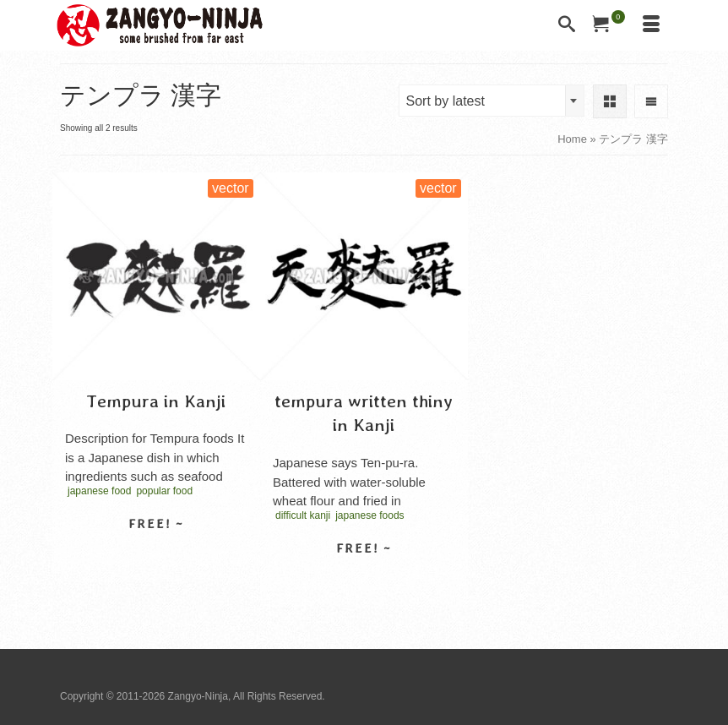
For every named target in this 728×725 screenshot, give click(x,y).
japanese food (99, 491)
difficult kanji (303, 515)
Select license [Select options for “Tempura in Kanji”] (156, 553)
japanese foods (369, 515)
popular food (164, 491)
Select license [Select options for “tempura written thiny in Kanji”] (364, 578)
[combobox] (492, 101)
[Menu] (651, 25)
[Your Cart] (609, 25)
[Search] (567, 25)
